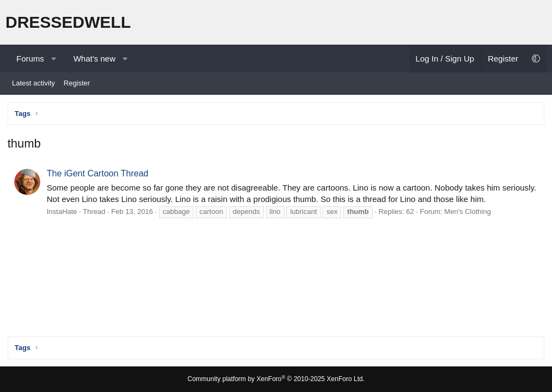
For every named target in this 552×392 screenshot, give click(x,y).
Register (77, 83)
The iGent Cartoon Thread (98, 174)
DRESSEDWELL (68, 22)
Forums (30, 59)
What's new (95, 59)
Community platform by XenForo (276, 379)
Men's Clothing (469, 213)
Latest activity (34, 83)
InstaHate (63, 213)
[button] (54, 59)
